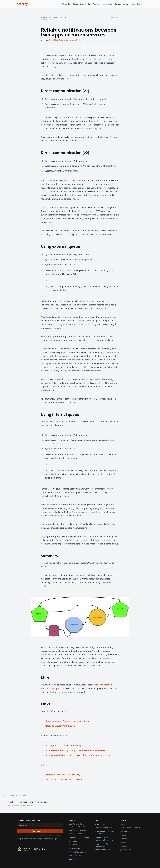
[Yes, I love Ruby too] (40, 831)
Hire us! (72, 859)
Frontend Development (78, 852)
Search (140, 4)
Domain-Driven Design (82, 4)
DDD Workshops (75, 845)
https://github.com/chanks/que (60, 726)
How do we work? (75, 856)
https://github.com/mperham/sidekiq (63, 745)
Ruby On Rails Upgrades (78, 830)
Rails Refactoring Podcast (130, 828)
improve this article (47, 20)
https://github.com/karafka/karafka (88, 750)
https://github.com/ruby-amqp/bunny (92, 755)
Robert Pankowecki (49, 18)
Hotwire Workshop (76, 848)
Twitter (123, 835)
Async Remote (129, 4)
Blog (122, 824)
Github (123, 842)
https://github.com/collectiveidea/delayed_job (67, 721)
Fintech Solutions (75, 834)
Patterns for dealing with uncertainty (62, 775)
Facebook (124, 846)
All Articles (66, 4)
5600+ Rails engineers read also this (68, 40)
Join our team (126, 850)
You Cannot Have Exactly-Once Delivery (64, 780)
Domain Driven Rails (102, 850)
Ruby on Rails (107, 4)
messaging (114, 18)
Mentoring (73, 841)
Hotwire (118, 4)
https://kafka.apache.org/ (57, 750)
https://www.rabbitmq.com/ (58, 755)
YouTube (124, 831)
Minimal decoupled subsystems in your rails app (27, 802)
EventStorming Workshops (79, 837)
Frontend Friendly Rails (103, 828)
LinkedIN (124, 839)
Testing (96, 4)
